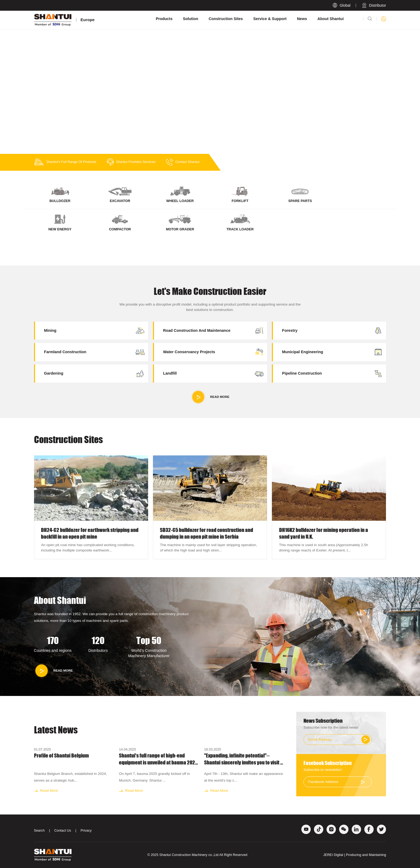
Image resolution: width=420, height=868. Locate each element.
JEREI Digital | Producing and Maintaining (355, 855)
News (302, 19)
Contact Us (63, 831)
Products (164, 19)
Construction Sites (226, 19)
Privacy (86, 831)
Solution (191, 19)
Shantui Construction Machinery (183, 855)
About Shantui (331, 19)
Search (39, 831)
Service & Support (270, 19)
